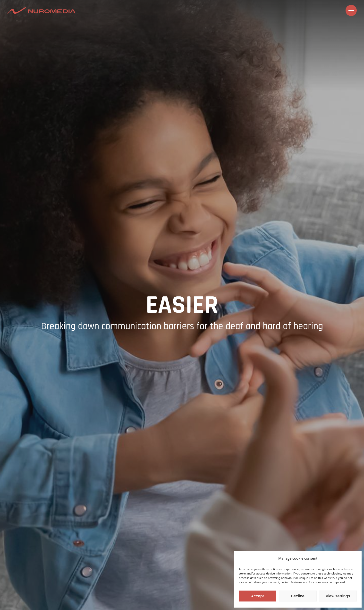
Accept (258, 596)
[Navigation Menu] (351, 11)
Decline (298, 596)
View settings (338, 596)
